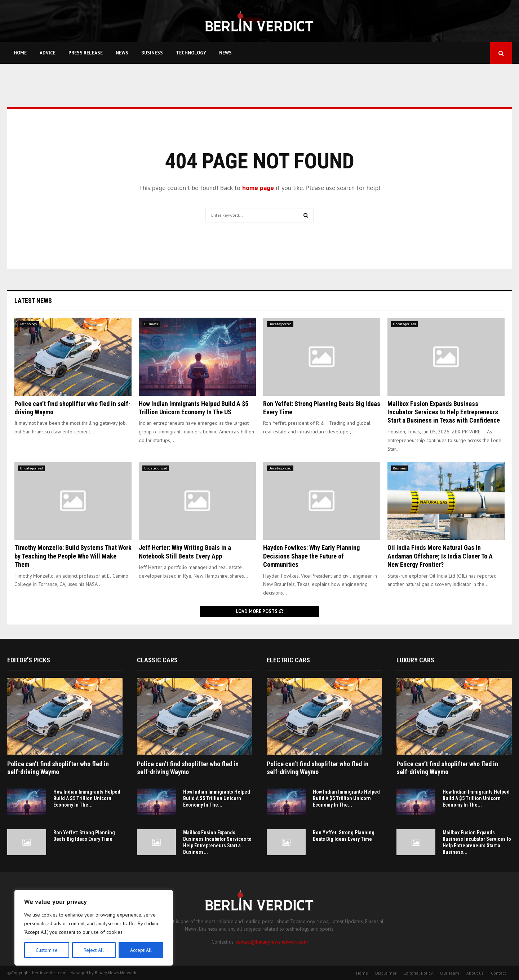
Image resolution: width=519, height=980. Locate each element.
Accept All (141, 950)
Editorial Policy (418, 973)
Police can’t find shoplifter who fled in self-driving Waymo (58, 768)
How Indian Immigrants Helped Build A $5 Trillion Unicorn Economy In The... (87, 798)
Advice (48, 53)
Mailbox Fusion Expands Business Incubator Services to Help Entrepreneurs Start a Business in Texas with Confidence (444, 412)
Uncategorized (280, 324)
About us (475, 973)
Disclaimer (386, 973)
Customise (47, 950)
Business (152, 53)
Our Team (450, 973)
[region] (94, 928)
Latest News (33, 301)
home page (258, 188)
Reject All (94, 950)
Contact (498, 973)
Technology (191, 53)
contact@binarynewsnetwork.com (272, 942)
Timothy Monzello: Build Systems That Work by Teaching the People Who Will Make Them (73, 556)
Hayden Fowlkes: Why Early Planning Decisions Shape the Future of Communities (311, 556)
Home (20, 53)
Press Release (86, 53)
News (122, 53)
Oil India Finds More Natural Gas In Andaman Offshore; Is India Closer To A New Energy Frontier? (440, 556)
